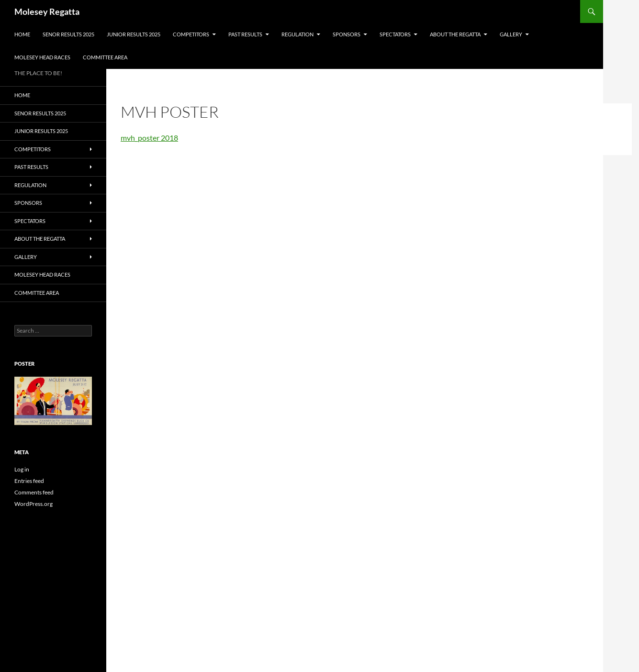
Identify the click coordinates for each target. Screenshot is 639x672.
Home (22, 34)
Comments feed (34, 492)
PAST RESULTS (245, 34)
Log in (22, 469)
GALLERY (511, 34)
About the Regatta (455, 34)
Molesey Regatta (47, 11)
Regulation (297, 34)
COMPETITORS (191, 34)
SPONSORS (347, 34)
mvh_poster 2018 (149, 138)
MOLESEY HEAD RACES (42, 57)
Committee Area (105, 57)
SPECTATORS (395, 34)
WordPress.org (34, 504)
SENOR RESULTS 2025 (68, 34)
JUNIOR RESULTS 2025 (134, 34)
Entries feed (29, 481)
